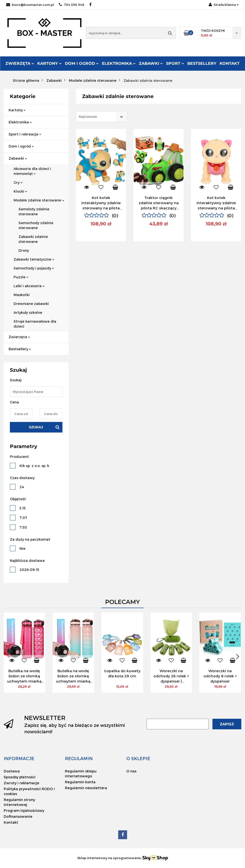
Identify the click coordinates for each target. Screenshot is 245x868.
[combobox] (102, 117)
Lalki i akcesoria (29, 286)
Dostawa (12, 771)
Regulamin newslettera (86, 788)
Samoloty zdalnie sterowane (34, 211)
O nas (131, 771)
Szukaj (36, 427)
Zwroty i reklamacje (21, 783)
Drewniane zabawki (31, 304)
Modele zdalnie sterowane (39, 200)
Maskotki (22, 295)
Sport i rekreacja (25, 134)
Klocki (20, 191)
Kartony (49, 63)
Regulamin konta (80, 782)
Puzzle (21, 277)
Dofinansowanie (18, 816)
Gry (18, 182)
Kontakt (230, 63)
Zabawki (151, 63)
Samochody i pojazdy (34, 268)
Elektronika (119, 63)
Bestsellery (202, 63)
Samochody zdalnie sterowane (36, 225)
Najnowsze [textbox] (88, 117)
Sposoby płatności (20, 777)
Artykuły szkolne (28, 312)
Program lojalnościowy (24, 810)
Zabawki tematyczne (34, 259)
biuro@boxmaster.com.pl (30, 5)
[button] (19, 758)
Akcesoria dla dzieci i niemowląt (32, 171)
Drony (24, 250)
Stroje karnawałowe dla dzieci (35, 324)
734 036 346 (72, 5)
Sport (175, 63)
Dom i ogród (82, 63)
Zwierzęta (20, 63)
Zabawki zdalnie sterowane (33, 239)
